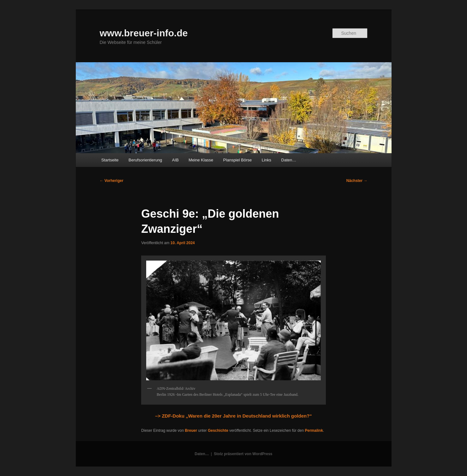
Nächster (357, 181)
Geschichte (218, 431)
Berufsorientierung (145, 160)
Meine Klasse (201, 160)
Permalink (314, 431)
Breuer (191, 431)
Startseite (110, 160)
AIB (175, 160)
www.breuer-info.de (144, 33)
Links (266, 160)
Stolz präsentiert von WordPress (243, 454)
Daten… (289, 160)
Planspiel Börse (237, 160)
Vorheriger (112, 181)
